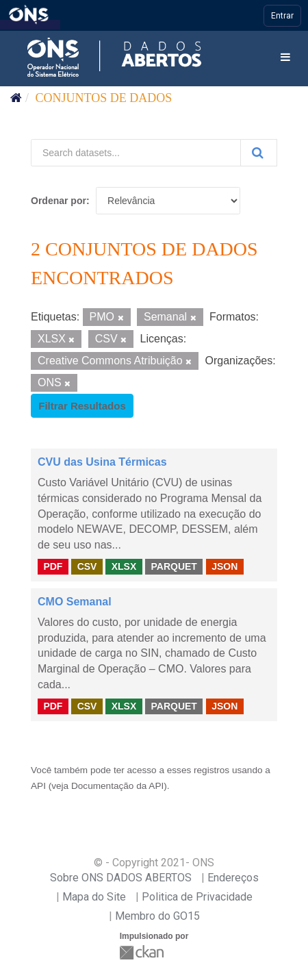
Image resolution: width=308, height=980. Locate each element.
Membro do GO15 (157, 916)
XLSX (124, 566)
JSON (224, 566)
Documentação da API (117, 786)
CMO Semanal (75, 602)
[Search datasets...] (136, 153)
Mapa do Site (94, 897)
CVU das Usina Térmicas (102, 462)
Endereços (233, 878)
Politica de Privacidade (197, 897)
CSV (87, 566)
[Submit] (259, 153)
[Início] (16, 98)
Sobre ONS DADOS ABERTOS (121, 878)
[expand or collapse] (285, 58)
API (38, 786)
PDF (53, 566)
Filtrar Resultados (82, 406)
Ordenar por (59, 201)
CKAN (143, 952)
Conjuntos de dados (104, 98)
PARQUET (174, 566)
